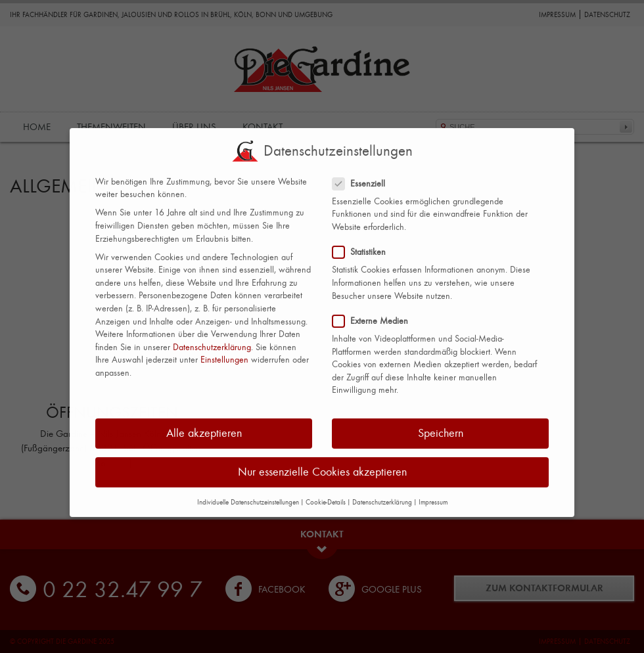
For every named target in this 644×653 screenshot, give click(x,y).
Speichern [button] (441, 426)
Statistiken (364, 245)
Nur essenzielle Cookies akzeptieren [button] (322, 465)
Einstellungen (224, 352)
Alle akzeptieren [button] (204, 426)
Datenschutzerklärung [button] (382, 495)
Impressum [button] (433, 495)
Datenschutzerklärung (212, 340)
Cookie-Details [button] (326, 495)
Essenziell (364, 176)
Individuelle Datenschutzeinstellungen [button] (248, 494)
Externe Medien (376, 314)
